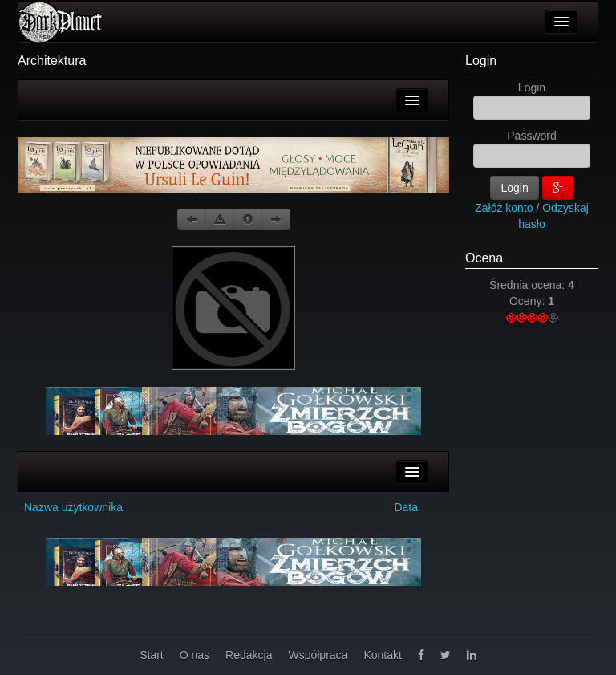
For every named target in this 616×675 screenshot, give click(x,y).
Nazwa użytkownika (73, 507)
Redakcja (249, 655)
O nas (195, 655)
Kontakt (382, 655)
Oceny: (529, 301)
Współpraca (318, 655)
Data (406, 507)
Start (152, 655)
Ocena (484, 258)
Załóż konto (504, 208)
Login (481, 61)
